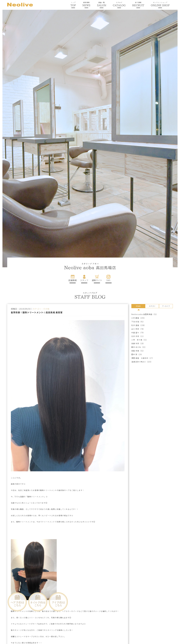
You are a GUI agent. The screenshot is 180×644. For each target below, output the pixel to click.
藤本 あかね (136, 347)
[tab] (138, 306)
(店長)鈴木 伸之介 (139, 362)
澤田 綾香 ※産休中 (140, 358)
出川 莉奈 (135, 329)
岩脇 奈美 (135, 351)
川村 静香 (135, 318)
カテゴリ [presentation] (152, 306)
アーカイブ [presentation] (166, 306)
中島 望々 (135, 333)
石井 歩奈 (135, 336)
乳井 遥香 (135, 325)
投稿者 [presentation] (138, 306)
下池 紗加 (135, 322)
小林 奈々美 (137, 340)
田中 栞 (134, 354)
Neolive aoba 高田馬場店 (142, 314)
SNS (108, 280)
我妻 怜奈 (135, 343)
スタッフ (84, 280)
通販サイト (97, 280)
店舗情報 (73, 280)
